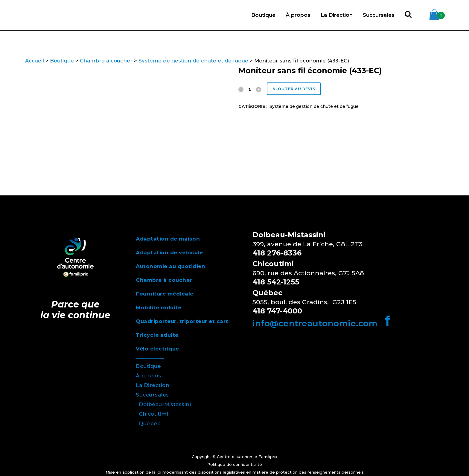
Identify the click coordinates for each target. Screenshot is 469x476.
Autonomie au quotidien (170, 266)
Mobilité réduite (159, 307)
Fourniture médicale (165, 294)
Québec (150, 423)
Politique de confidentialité (235, 464)
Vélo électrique (157, 349)
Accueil (35, 61)
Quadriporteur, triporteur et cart (182, 321)
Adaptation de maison (168, 239)
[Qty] (250, 89)
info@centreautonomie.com (315, 323)
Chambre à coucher (106, 61)
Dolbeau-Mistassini (165, 404)
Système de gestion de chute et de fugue (193, 61)
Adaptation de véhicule (169, 252)
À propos (148, 376)
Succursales (152, 395)
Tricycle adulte (157, 335)
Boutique (62, 61)
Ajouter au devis (296, 89)
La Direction (153, 385)
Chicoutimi (153, 414)
